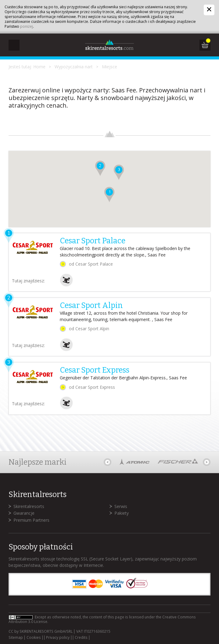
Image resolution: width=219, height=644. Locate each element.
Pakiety (122, 513)
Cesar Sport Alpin (91, 306)
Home (39, 67)
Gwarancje (24, 513)
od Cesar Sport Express (92, 387)
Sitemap (16, 638)
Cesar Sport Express (95, 370)
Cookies (34, 638)
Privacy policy (58, 638)
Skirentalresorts (29, 506)
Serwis (121, 506)
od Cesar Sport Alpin (89, 329)
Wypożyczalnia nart (74, 67)
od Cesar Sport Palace (91, 264)
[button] (109, 195)
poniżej (27, 26)
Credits (81, 638)
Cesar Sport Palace (93, 241)
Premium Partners (31, 520)
